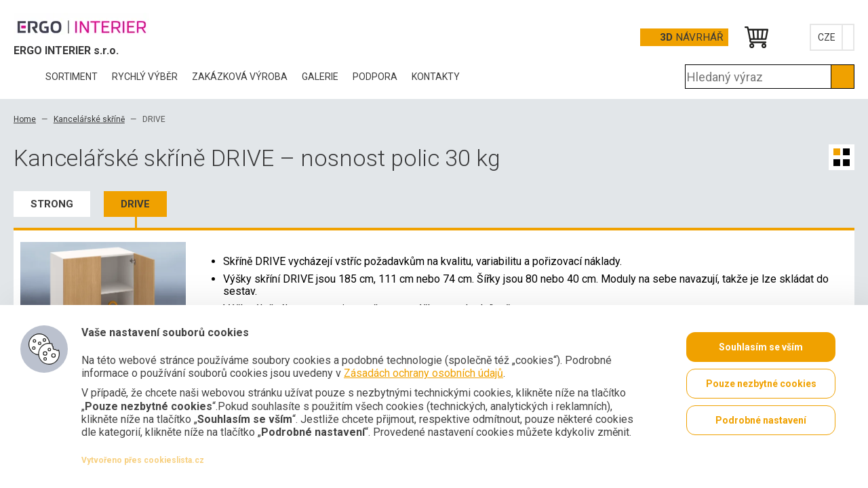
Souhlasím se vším (761, 347)
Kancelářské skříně (89, 119)
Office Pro (81, 26)
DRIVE (135, 204)
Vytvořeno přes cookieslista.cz (143, 460)
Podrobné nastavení (761, 420)
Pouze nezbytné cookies (761, 384)
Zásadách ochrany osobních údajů (423, 373)
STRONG (52, 204)
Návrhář (691, 37)
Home (25, 119)
